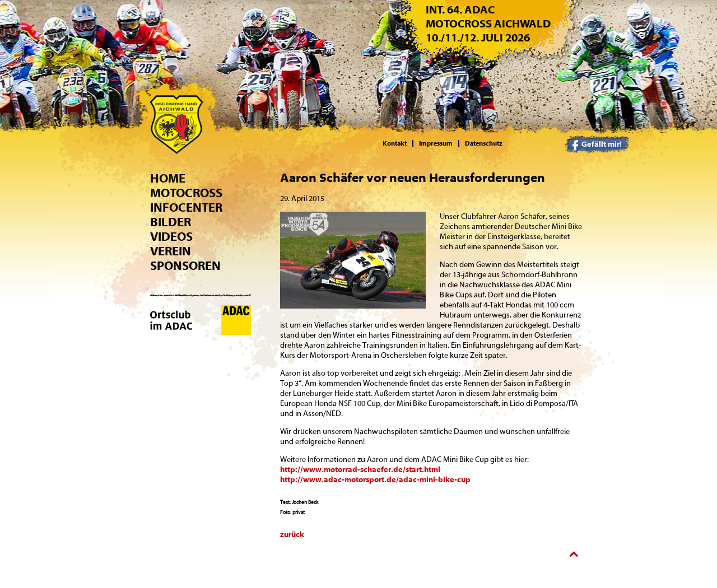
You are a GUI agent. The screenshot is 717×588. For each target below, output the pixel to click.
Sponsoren (185, 266)
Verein (171, 251)
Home (168, 179)
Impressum (436, 143)
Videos (171, 237)
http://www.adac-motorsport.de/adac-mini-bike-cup (375, 480)
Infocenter (186, 208)
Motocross (186, 193)
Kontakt (395, 143)
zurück (292, 535)
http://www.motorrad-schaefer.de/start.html (360, 470)
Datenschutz (484, 143)
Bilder (171, 222)
